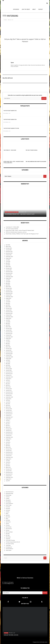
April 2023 (8, 305)
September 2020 (9, 357)
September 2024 (9, 277)
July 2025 (8, 260)
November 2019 (9, 374)
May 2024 (8, 283)
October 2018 (9, 395)
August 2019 (8, 379)
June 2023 (8, 302)
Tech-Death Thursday (10, 540)
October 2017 (9, 415)
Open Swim (8, 522)
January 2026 (9, 250)
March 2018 (8, 407)
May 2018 (8, 404)
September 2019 (9, 377)
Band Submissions (10, 492)
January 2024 (9, 290)
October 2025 (9, 255)
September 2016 (9, 437)
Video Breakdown (9, 549)
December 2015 (9, 452)
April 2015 (8, 466)
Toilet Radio (16, 212)
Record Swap (9, 527)
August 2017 (8, 419)
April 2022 (8, 325)
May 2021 (8, 344)
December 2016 (9, 432)
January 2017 (9, 431)
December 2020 (9, 352)
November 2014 (9, 474)
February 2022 (9, 328)
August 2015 (8, 459)
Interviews (8, 509)
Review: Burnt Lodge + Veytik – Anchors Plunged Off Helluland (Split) (20, 230)
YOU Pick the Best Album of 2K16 (10, 119)
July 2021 (8, 340)
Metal (6, 212)
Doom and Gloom (9, 504)
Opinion (7, 524)
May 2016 (8, 444)
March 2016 (8, 447)
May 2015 (8, 464)
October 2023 (9, 295)
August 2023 (8, 298)
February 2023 (9, 308)
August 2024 (8, 278)
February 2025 (9, 268)
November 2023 (9, 293)
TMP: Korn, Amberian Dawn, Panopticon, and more (36, 162)
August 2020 (8, 359)
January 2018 (9, 411)
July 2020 (8, 360)
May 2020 (8, 364)
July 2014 (8, 481)
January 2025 (9, 270)
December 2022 (9, 312)
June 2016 (8, 442)
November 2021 (9, 334)
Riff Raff (8, 534)
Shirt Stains (8, 537)
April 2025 (8, 265)
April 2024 (8, 285)
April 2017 (8, 426)
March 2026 (8, 247)
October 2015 (9, 456)
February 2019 (9, 389)
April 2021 (8, 345)
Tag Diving (8, 539)
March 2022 (8, 327)
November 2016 (9, 434)
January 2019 (9, 390)
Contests (8, 497)
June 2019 (8, 382)
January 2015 (9, 471)
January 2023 (9, 310)
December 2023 (9, 292)
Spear (6, 20)
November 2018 (9, 394)
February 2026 (9, 248)
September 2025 (9, 257)
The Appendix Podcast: (20, 214)
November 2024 (9, 273)
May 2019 (8, 384)
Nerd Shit (8, 515)
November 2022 (9, 313)
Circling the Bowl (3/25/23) (11, 635)
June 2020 (8, 362)
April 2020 (8, 365)
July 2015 (8, 461)
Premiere (8, 525)
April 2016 (8, 446)
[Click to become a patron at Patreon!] (25, 49)
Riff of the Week (9, 532)
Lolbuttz (8, 512)
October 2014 (9, 476)
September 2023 (9, 297)
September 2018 (9, 397)
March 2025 (8, 267)
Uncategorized (9, 547)
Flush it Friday (9, 505)
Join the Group (26, 9)
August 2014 (8, 479)
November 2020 (9, 354)
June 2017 (8, 422)
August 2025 (8, 258)
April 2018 (8, 405)
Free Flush (8, 507)
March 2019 (8, 387)
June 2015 (8, 462)
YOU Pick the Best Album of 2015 (10, 111)
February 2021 (9, 349)
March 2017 (8, 427)
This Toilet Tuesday (10, 544)
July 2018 (8, 400)
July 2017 (8, 421)
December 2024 (9, 272)
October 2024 (9, 275)
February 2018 (9, 409)
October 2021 (9, 335)
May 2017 (8, 424)
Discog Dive (8, 500)
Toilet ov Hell (39, 642)
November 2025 (9, 253)
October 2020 (9, 355)
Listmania (8, 510)
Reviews (8, 530)
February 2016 (9, 449)
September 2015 (9, 457)
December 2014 (9, 472)
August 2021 (8, 339)
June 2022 (8, 322)
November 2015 (9, 454)
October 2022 (9, 315)
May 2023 (8, 303)
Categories (16, 9)
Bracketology (9, 495)
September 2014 (9, 477)
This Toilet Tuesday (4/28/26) (31, 150)
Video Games (9, 550)
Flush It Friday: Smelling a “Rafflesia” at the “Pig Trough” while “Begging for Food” (22, 234)
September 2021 (9, 337)
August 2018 (8, 399)
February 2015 (9, 469)
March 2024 (8, 287)
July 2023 (8, 300)
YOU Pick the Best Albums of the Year (11, 128)
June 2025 (8, 262)
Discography (8, 502)
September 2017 (9, 417)
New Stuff (11, 212)
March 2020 (8, 367)
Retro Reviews (9, 529)
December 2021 (9, 332)
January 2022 (9, 330)
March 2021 (8, 347)
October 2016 (9, 436)
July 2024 (8, 280)
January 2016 (9, 451)
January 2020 (9, 370)
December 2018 (9, 392)
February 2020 (9, 369)
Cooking (8, 499)
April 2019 (8, 385)
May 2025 (8, 263)
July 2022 (8, 320)
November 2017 (9, 414)
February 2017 (9, 429)
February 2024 (9, 288)
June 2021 (8, 342)
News (7, 519)
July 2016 (8, 441)
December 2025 (9, 252)
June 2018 (8, 402)
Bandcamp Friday (9, 493)
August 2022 (8, 318)
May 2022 (8, 323)
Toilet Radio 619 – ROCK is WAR (10, 150)
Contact (41, 9)
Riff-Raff (8, 535)
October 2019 (9, 375)
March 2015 (8, 467)
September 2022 (9, 317)
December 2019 (9, 372)
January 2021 (9, 350)
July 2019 (8, 380)
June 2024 (8, 282)
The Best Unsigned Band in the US (13, 542)
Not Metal (8, 520)
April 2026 (8, 245)
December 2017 (9, 412)
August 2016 (8, 439)
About (34, 9)
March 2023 (8, 307)
